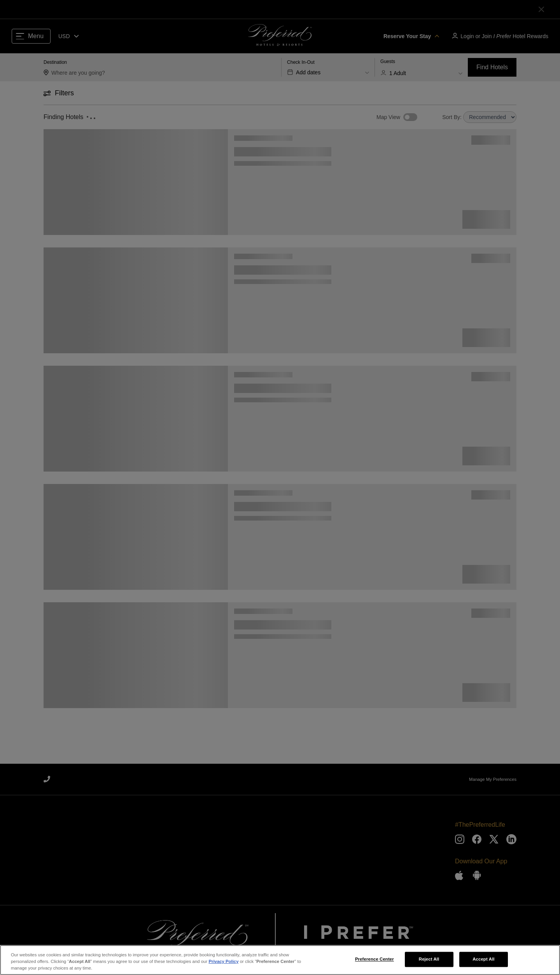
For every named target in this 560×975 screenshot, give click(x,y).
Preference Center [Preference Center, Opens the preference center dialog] (374, 961)
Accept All (483, 961)
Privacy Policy (223, 964)
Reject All (429, 961)
